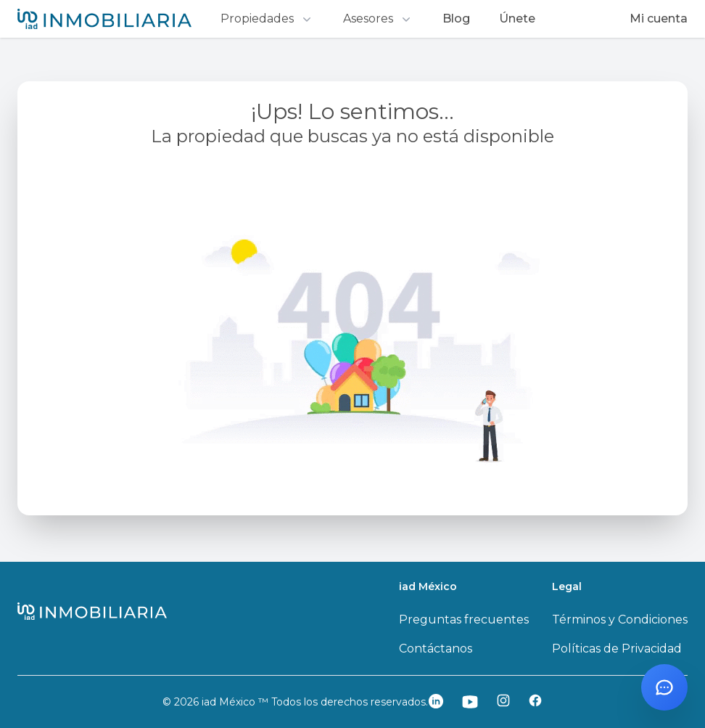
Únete (517, 19)
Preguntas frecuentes (464, 619)
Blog (456, 19)
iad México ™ (236, 702)
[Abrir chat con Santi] (664, 687)
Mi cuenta (659, 19)
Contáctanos (436, 649)
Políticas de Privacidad (617, 649)
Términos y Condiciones (620, 619)
